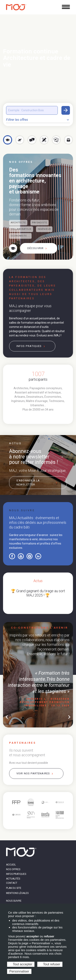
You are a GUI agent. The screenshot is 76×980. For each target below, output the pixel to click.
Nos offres (13, 869)
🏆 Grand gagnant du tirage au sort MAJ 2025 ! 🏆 (38, 593)
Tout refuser (50, 964)
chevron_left (7, 717)
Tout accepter (21, 964)
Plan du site (14, 888)
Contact (12, 883)
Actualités (13, 879)
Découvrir (35, 248)
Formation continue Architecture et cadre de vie (37, 58)
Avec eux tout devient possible (29, 763)
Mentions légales (17, 893)
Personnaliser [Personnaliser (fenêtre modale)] (19, 971)
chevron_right (69, 717)
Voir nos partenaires (33, 773)
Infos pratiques (29, 346)
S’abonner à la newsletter (28, 482)
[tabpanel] (38, 391)
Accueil (11, 865)
